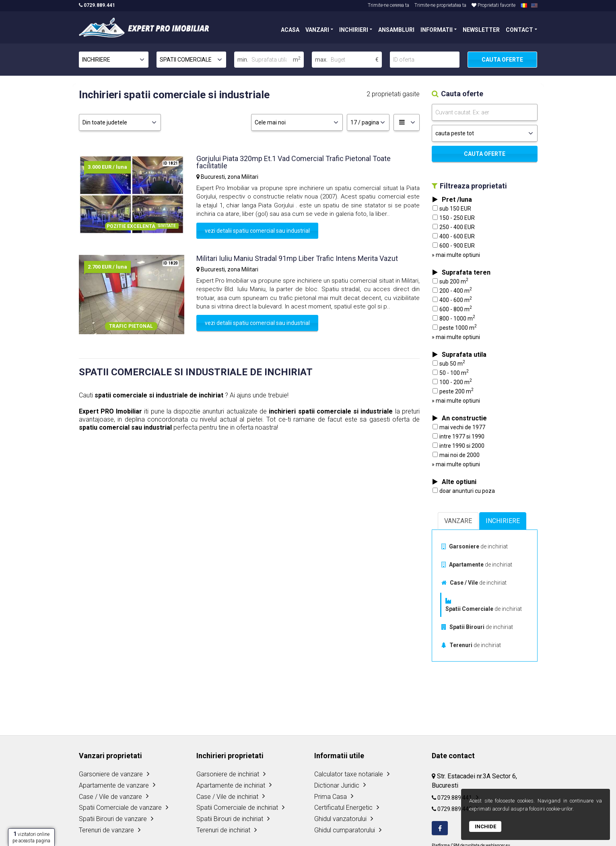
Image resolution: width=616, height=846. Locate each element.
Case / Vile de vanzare (110, 797)
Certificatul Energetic (343, 808)
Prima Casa (331, 797)
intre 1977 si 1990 (458, 436)
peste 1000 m (455, 327)
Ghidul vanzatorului (340, 819)
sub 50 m (449, 363)
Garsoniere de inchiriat (228, 774)
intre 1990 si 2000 (458, 446)
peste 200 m (453, 391)
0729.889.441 (97, 5)
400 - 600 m (452, 300)
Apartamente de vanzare (114, 785)
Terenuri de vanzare (106, 830)
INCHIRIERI (354, 29)
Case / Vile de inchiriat (227, 797)
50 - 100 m (451, 372)
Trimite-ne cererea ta (388, 5)
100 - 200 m (452, 382)
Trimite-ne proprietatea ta (440, 5)
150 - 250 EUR (454, 218)
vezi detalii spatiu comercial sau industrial (257, 231)
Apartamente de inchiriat (231, 785)
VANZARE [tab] (458, 521)
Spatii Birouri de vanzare (113, 819)
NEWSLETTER (481, 29)
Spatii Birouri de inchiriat (230, 819)
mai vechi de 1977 (459, 427)
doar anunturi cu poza (464, 491)
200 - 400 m (452, 290)
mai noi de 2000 (456, 455)
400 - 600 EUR (454, 236)
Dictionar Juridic (337, 785)
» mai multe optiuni (456, 255)
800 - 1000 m (454, 318)
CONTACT (519, 29)
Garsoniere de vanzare (111, 774)
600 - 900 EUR (454, 246)
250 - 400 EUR (454, 227)
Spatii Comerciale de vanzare (120, 808)
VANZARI (317, 29)
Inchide (485, 826)
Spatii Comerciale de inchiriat (237, 808)
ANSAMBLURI (396, 29)
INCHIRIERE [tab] (503, 521)
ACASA (290, 29)
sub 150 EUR (452, 209)
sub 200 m (450, 281)
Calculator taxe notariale (349, 774)
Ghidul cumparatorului (345, 830)
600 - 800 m (452, 309)
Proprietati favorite (493, 5)
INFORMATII (437, 29)
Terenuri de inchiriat (223, 830)
